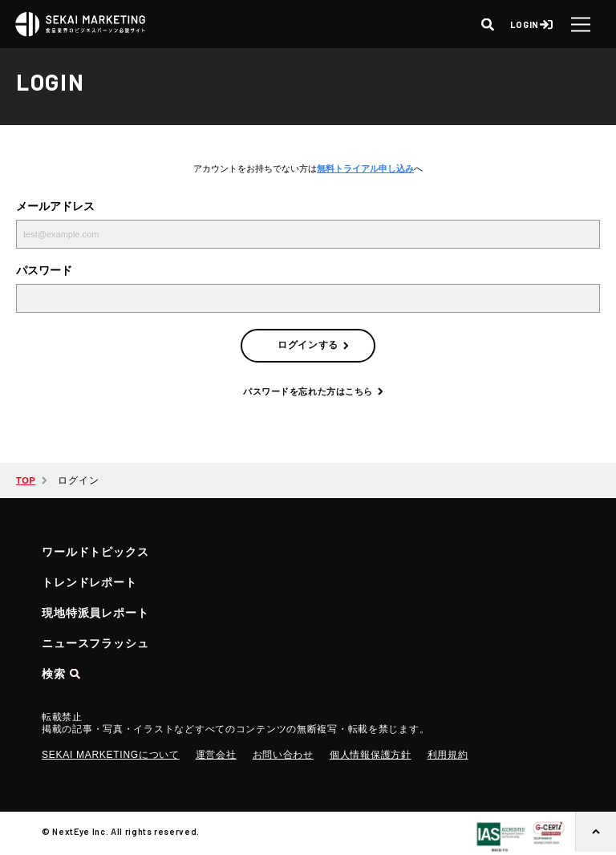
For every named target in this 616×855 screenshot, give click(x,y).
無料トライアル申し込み (365, 168)
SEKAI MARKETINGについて (111, 755)
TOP (26, 480)
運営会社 (216, 755)
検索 (54, 674)
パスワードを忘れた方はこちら (308, 391)
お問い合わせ (283, 755)
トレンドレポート (89, 582)
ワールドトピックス (95, 552)
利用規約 (448, 755)
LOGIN (525, 24)
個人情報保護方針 (371, 755)
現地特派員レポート (95, 613)
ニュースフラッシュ (95, 643)
